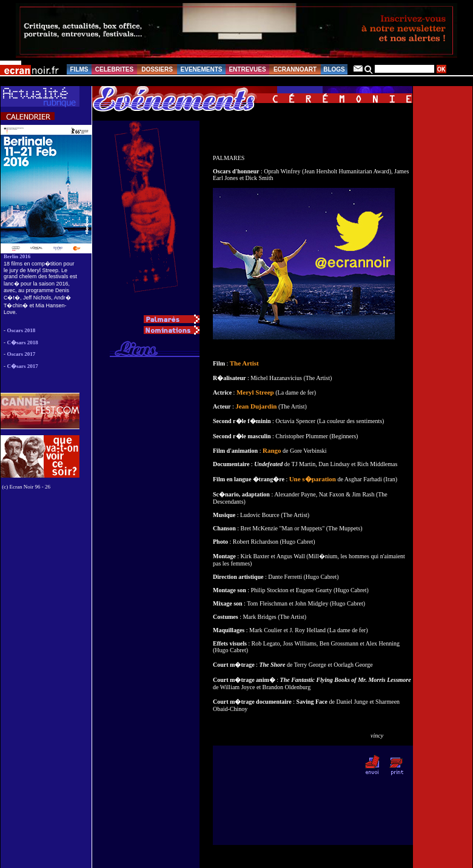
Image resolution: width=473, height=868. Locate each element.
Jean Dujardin (256, 406)
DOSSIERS (157, 69)
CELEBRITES (114, 69)
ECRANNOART (295, 69)
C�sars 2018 (23, 342)
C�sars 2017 (23, 366)
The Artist (244, 363)
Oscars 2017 (22, 354)
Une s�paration (313, 479)
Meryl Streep (255, 392)
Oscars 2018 (22, 330)
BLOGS (334, 69)
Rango (272, 450)
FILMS (79, 69)
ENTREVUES (247, 69)
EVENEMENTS (202, 69)
